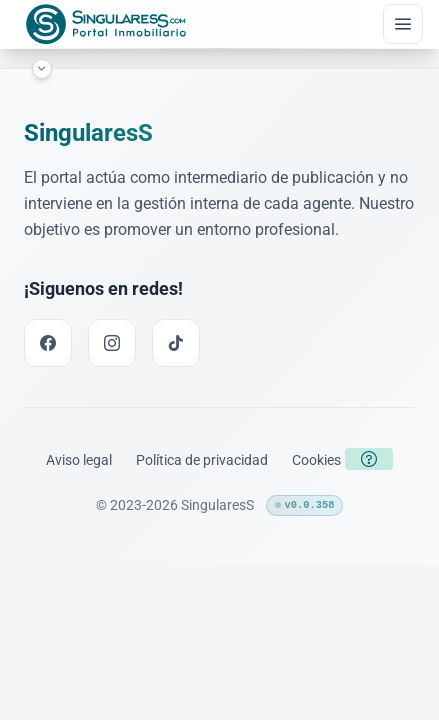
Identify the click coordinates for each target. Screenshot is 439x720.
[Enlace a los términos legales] (79, 460)
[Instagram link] (112, 343)
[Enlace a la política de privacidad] (202, 460)
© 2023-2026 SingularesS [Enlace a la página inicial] (175, 505)
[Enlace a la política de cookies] (316, 460)
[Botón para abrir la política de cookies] (369, 459)
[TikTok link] (176, 343)
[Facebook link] (48, 343)
